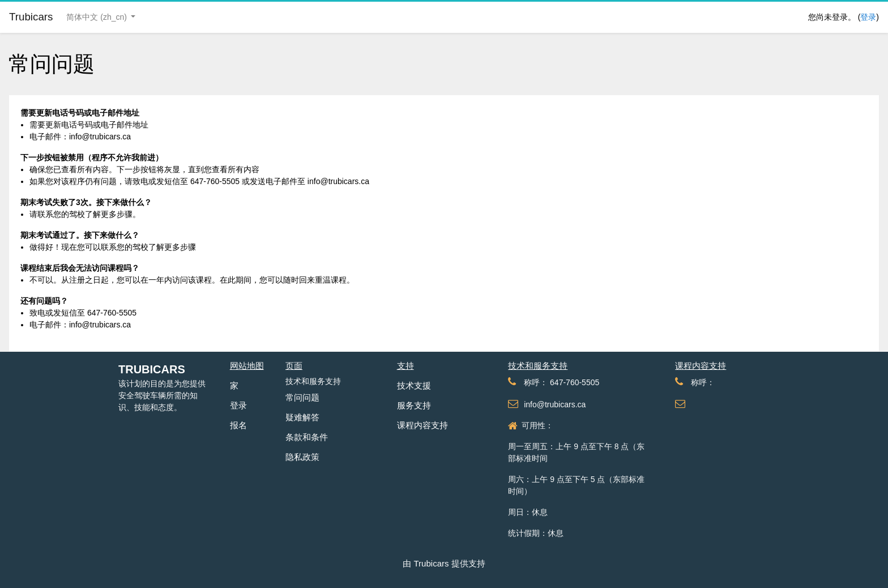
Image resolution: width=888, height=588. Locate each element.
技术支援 (414, 385)
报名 (238, 425)
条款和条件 (307, 437)
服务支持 (414, 405)
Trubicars (152, 369)
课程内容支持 (422, 425)
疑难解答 (302, 417)
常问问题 (302, 397)
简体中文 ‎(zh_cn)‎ (97, 17)
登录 (868, 17)
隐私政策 (302, 457)
